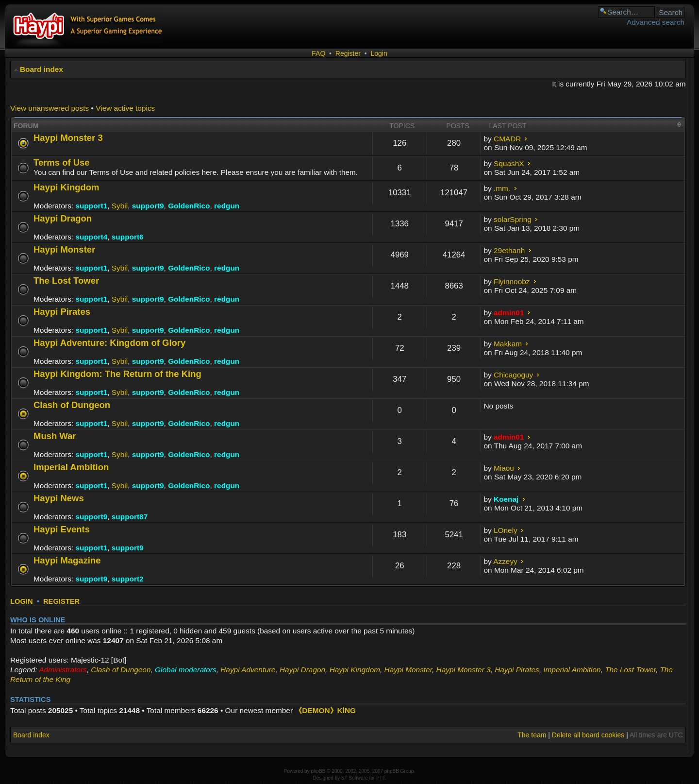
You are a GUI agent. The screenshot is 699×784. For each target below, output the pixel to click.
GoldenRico (189, 206)
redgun (227, 206)
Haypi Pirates (62, 312)
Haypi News (59, 498)
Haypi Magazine (67, 560)
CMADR (507, 139)
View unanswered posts (50, 108)
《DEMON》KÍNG (325, 710)
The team (532, 735)
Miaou (504, 468)
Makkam (508, 344)
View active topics (125, 108)
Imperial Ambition (71, 467)
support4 (91, 237)
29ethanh (509, 250)
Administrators (63, 670)
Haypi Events (62, 529)
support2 (128, 579)
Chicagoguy (513, 375)
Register (348, 53)
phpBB (318, 771)
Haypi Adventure (248, 670)
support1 (91, 206)
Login (379, 53)
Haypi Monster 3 (68, 138)
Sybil (120, 206)
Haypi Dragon (63, 218)
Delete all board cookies (588, 735)
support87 (130, 517)
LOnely (506, 530)
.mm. (502, 188)
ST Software (355, 778)
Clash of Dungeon (72, 405)
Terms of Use (62, 162)
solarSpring (513, 219)
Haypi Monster (64, 249)
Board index (42, 69)
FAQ (318, 53)
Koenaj (506, 499)
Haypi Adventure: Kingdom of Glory (109, 343)
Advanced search (656, 22)
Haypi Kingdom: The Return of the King (117, 374)
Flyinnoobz (512, 281)
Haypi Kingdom (66, 187)
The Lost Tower (66, 281)
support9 (148, 206)
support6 (128, 237)
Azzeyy (505, 561)
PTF (381, 778)
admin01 (509, 313)
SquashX (509, 163)
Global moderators (186, 670)
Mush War (55, 436)
